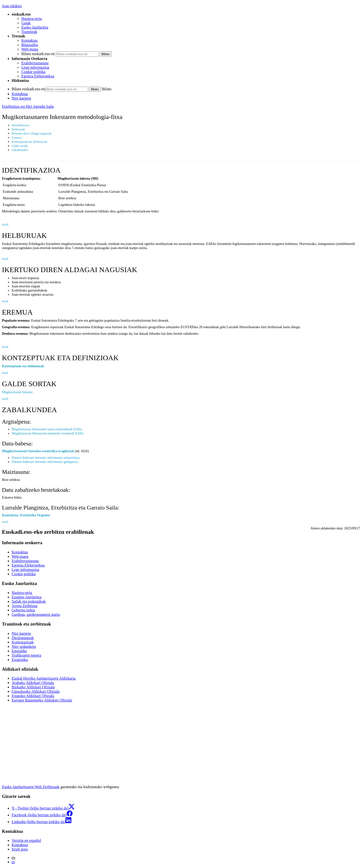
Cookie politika (33, 72)
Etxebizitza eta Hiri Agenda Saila (28, 106)
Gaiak (26, 23)
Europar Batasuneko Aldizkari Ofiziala (42, 700)
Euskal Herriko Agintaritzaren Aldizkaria (44, 678)
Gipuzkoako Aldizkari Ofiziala (36, 691)
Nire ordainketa (24, 647)
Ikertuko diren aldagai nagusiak (32, 133)
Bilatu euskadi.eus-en (38, 54)
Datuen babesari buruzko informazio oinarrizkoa (46, 458)
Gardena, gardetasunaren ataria (36, 614)
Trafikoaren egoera (26, 655)
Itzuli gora (20, 849)
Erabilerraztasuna (35, 63)
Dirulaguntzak (23, 638)
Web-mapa (30, 49)
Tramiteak (29, 32)
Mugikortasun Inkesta (17, 392)
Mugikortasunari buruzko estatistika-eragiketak (38, 451)
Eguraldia (19, 651)
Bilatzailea (30, 45)
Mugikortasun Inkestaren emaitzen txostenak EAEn (48, 433)
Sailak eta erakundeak (29, 601)
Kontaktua (29, 40)
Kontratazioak (23, 642)
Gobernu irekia (23, 610)
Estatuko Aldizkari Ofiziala (33, 696)
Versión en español (26, 840)
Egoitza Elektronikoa (38, 76)
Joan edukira (12, 6)
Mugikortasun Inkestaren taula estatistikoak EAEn (47, 429)
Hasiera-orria (32, 19)
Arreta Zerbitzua (25, 606)
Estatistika (20, 660)
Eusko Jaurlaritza (35, 27)
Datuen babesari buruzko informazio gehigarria (45, 462)
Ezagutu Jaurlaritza (27, 597)
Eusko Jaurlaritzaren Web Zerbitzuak (31, 787)
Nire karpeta (21, 98)
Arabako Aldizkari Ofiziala (33, 683)
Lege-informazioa (35, 67)
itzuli (5, 224)
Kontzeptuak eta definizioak (23, 366)
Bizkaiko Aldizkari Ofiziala (33, 687)
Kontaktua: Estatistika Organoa (26, 515)
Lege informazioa (25, 570)
